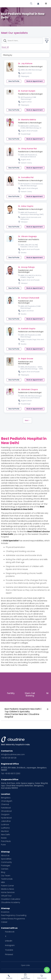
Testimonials (7, 879)
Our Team (6, 876)
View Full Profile (14, 81)
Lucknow (5, 825)
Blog (3, 872)
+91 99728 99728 (9, 758)
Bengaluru (6, 798)
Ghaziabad (6, 811)
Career (4, 922)
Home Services (8, 892)
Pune (3, 845)
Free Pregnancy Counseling (14, 915)
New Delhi (5, 835)
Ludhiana (5, 828)
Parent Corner (7, 886)
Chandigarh (7, 801)
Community (6, 862)
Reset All (5, 47)
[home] (14, 4)
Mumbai (5, 831)
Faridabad (6, 808)
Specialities (6, 859)
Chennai (5, 804)
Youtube (9, 950)
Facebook (10, 932)
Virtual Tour (6, 896)
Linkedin (9, 941)
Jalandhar (6, 821)
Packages (6, 866)
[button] (46, 4)
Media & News (8, 889)
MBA (3, 882)
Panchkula (6, 841)
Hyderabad (6, 818)
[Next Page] (27, 420)
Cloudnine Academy (11, 902)
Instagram (10, 945)
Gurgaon (5, 814)
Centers (5, 869)
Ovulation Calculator (11, 899)
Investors (5, 912)
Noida (4, 838)
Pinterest (9, 955)
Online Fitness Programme (13, 919)
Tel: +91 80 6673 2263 (11, 774)
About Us (5, 856)
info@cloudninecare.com (13, 755)
